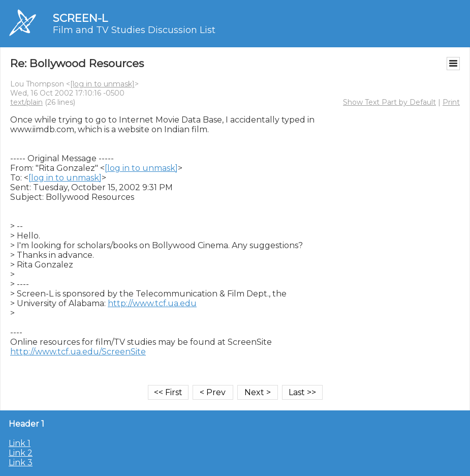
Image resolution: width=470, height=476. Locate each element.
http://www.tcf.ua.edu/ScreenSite (78, 352)
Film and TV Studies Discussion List (134, 30)
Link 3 (21, 463)
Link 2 (21, 453)
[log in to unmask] (102, 84)
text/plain (26, 102)
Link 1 (20, 443)
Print (451, 102)
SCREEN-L (80, 18)
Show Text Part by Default (389, 102)
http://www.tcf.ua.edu (152, 303)
